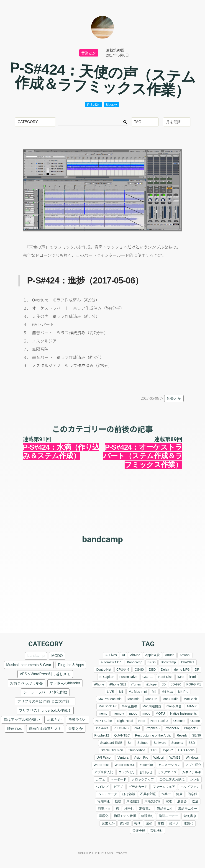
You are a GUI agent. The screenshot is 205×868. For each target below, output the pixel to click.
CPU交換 (123, 670)
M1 (121, 692)
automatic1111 (111, 662)
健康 (179, 794)
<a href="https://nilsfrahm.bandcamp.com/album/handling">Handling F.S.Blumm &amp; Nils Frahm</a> (102, 562)
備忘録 (192, 794)
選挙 (149, 823)
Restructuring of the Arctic (153, 735)
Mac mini (134, 699)
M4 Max (167, 692)
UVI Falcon (104, 757)
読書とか (108, 823)
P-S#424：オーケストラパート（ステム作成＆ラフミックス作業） (143, 456)
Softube (143, 743)
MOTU (160, 713)
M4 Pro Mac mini (110, 699)
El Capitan (107, 677)
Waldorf (159, 757)
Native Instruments (183, 713)
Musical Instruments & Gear (29, 665)
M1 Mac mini (138, 692)
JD (164, 684)
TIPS (154, 750)
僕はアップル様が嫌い (22, 720)
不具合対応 (148, 794)
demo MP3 (182, 670)
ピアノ (118, 787)
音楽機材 (156, 831)
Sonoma (177, 743)
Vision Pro (141, 757)
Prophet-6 (172, 728)
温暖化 (104, 816)
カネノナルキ (192, 772)
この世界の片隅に (172, 779)
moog (146, 713)
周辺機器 (133, 801)
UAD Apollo (186, 750)
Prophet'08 (192, 728)
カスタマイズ (167, 772)
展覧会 (182, 801)
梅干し (129, 809)
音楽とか (89, 53)
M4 (154, 692)
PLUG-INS (121, 728)
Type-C (168, 750)
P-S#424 (93, 105)
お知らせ (146, 772)
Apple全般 (153, 655)
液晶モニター (188, 809)
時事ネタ (104, 809)
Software (160, 743)
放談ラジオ (77, 720)
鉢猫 (161, 823)
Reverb (182, 735)
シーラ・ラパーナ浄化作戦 (45, 692)
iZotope (151, 684)
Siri (130, 743)
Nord (142, 721)
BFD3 (151, 662)
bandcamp (103, 539)
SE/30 (197, 735)
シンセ (195, 779)
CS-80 (139, 670)
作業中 (166, 794)
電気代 (189, 823)
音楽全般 (139, 831)
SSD (192, 743)
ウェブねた (126, 772)
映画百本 (15, 729)
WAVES (175, 757)
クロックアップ (143, 779)
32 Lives (111, 655)
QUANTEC (122, 735)
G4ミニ (148, 677)
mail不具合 (174, 706)
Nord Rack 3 (159, 721)
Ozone (195, 721)
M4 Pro (183, 692)
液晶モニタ (165, 809)
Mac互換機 (129, 706)
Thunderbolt (137, 750)
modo (133, 713)
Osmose (179, 721)
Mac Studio (170, 699)
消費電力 (145, 809)
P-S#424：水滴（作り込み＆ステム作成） (61, 451)
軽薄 (138, 823)
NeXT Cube (104, 721)
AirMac (135, 655)
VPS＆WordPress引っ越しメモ (45, 674)
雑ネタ (174, 823)
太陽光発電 (152, 801)
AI (123, 655)
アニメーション (169, 765)
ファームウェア (164, 787)
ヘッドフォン (190, 787)
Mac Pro (151, 699)
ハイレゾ (102, 787)
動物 (118, 801)
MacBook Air (108, 706)
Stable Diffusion (112, 750)
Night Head (125, 721)
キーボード (118, 779)
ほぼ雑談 (129, 794)
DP (197, 670)
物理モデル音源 (125, 816)
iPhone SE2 (118, 684)
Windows (192, 757)
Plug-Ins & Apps (71, 665)
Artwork (185, 655)
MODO (57, 656)
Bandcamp (135, 662)
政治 (195, 801)
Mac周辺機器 (152, 706)
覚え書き (190, 816)
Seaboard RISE (111, 743)
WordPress (102, 765)
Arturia (170, 655)
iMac (181, 677)
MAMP (192, 706)
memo (103, 713)
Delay (165, 670)
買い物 (124, 823)
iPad (192, 677)
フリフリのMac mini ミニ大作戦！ (45, 701)
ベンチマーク (108, 794)
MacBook (190, 699)
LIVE (110, 692)
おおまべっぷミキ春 (26, 683)
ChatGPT (188, 662)
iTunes (136, 684)
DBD (152, 670)
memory (118, 713)
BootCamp (168, 662)
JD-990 (176, 684)
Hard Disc (165, 677)
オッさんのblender (65, 683)
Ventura (123, 757)
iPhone (99, 684)
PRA (137, 728)
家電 (169, 801)
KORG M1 (194, 684)
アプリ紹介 (193, 765)
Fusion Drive (128, 677)
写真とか (54, 720)
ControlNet (104, 670)
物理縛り (148, 816)
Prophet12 (102, 735)
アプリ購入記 (104, 772)
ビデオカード (138, 787)
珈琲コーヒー (169, 816)
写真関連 (103, 801)
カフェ (100, 779)
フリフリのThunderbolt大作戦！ (45, 710)
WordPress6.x (125, 765)
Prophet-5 (152, 728)
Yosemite (146, 765)
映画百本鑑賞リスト (45, 729)
